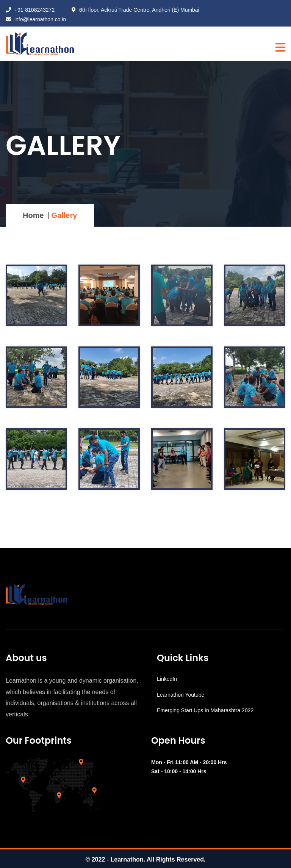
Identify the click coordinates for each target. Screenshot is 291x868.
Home (33, 215)
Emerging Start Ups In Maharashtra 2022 (205, 710)
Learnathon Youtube (181, 695)
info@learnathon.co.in (36, 19)
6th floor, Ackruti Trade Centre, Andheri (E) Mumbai (135, 10)
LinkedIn (167, 679)
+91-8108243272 (30, 10)
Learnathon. (129, 859)
